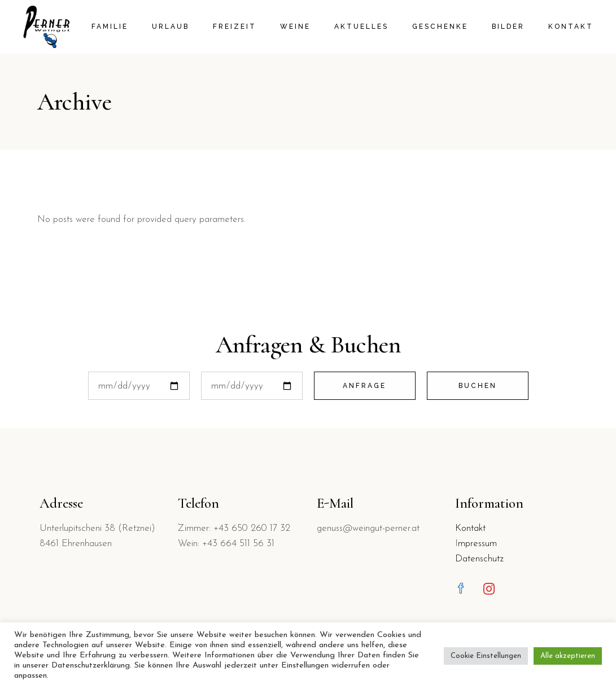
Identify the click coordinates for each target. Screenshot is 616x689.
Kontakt (470, 528)
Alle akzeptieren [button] (568, 656)
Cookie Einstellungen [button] (486, 656)
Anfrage (364, 386)
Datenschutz (479, 559)
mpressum (477, 544)
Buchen (478, 386)
